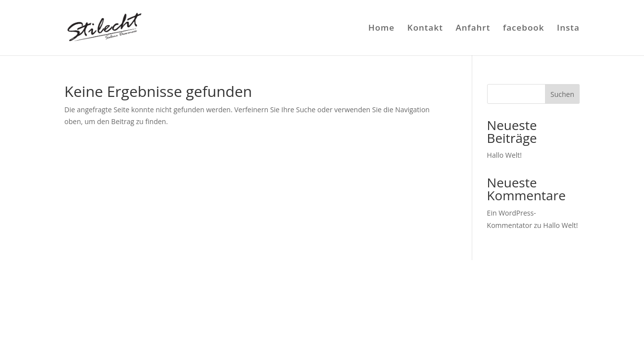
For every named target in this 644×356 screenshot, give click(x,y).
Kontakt (425, 29)
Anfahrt (473, 29)
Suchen (562, 94)
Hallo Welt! (504, 155)
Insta (568, 29)
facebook (523, 29)
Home (381, 29)
